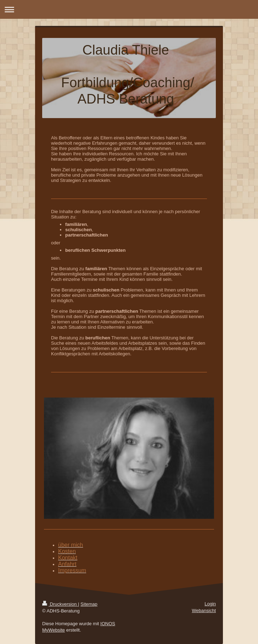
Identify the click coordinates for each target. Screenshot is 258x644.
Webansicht (204, 610)
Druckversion (60, 604)
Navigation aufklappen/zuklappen (129, 9)
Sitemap (89, 604)
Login (210, 604)
